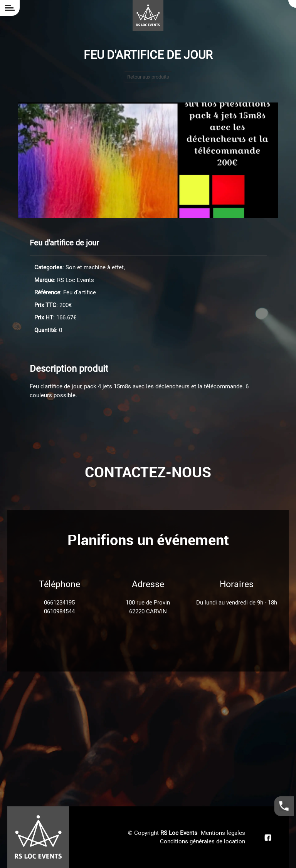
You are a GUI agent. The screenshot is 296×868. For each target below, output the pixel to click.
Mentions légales (223, 833)
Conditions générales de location (203, 841)
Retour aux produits (148, 77)
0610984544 (59, 611)
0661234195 (59, 603)
